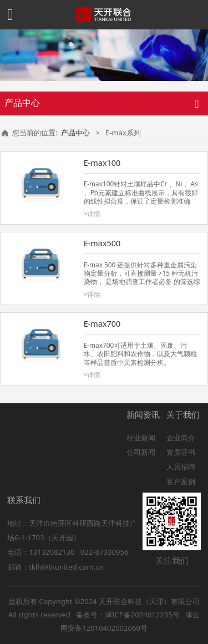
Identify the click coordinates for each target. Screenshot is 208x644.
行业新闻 (141, 438)
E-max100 (102, 163)
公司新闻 (141, 452)
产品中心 (75, 133)
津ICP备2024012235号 (142, 615)
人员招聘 (181, 466)
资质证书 (181, 452)
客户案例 (181, 481)
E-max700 (102, 324)
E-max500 (102, 243)
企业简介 (181, 438)
